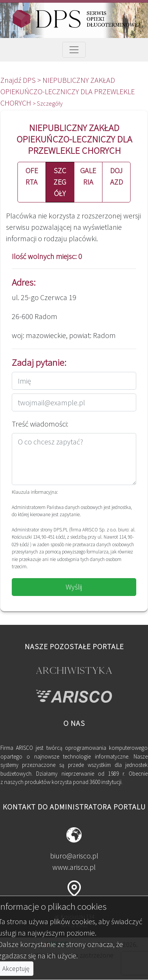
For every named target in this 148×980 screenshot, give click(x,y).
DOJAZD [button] (117, 176)
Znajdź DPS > (21, 80)
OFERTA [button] (32, 176)
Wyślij (74, 587)
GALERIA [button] (88, 176)
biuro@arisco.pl (74, 856)
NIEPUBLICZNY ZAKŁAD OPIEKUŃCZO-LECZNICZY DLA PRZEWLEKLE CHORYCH (68, 91)
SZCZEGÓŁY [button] (60, 182)
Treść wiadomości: (40, 424)
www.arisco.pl (74, 867)
